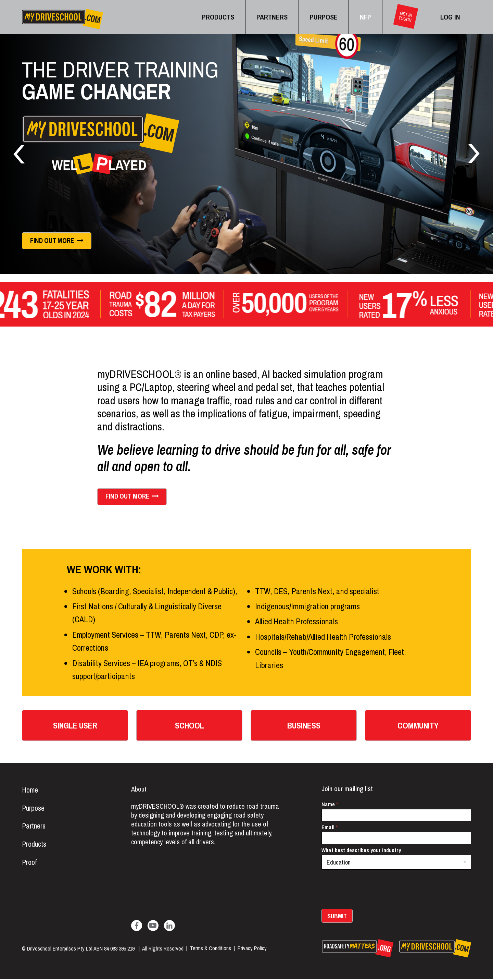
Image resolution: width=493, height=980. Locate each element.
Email (330, 828)
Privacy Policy (252, 949)
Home (30, 791)
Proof (29, 863)
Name (330, 805)
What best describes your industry (361, 851)
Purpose (33, 809)
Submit (337, 917)
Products (34, 845)
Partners (34, 827)
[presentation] (374, 905)
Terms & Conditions (211, 949)
